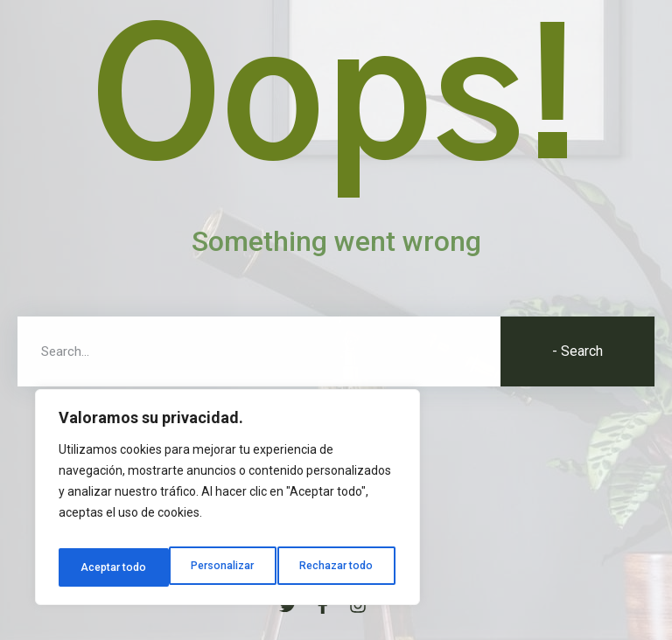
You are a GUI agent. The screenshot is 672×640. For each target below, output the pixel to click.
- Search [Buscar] (577, 351)
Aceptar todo (344, 567)
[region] (227, 503)
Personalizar (111, 567)
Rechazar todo (228, 567)
